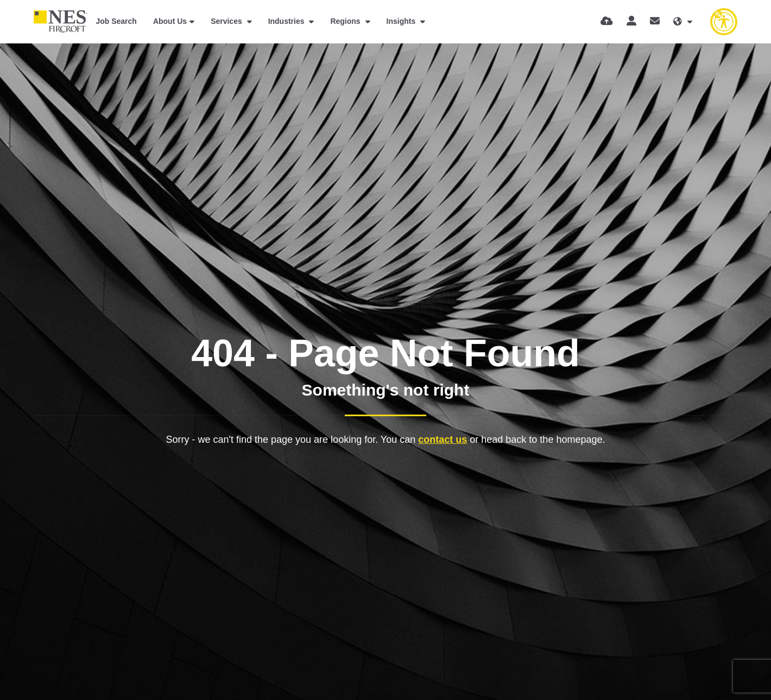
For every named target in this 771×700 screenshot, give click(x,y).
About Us (170, 21)
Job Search (116, 21)
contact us (443, 440)
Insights (402, 21)
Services (227, 21)
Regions (346, 21)
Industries (287, 21)
